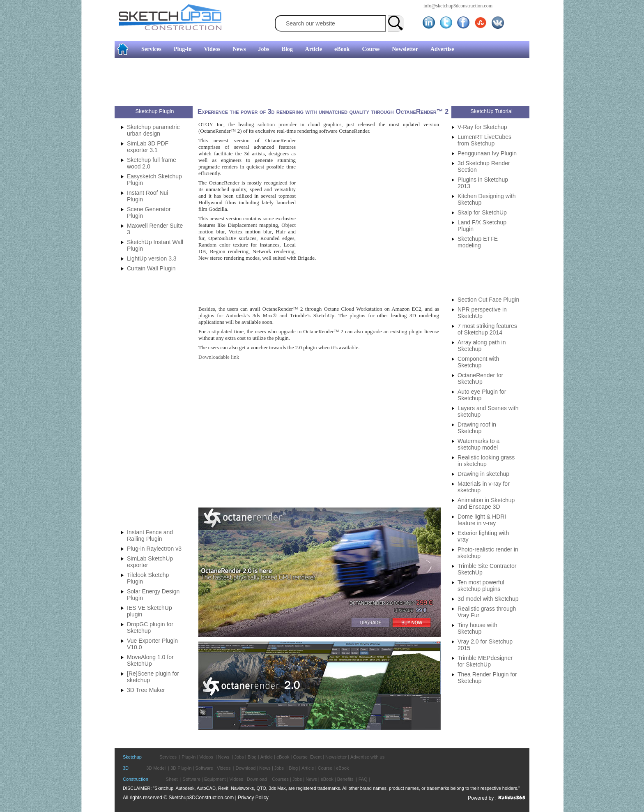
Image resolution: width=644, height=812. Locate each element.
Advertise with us (367, 757)
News (239, 49)
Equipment (215, 779)
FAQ (363, 779)
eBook (342, 49)
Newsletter (405, 49)
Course (371, 49)
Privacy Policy (253, 798)
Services (151, 49)
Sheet (172, 779)
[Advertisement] (33, 125)
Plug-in (183, 49)
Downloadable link (219, 357)
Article (314, 49)
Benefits (345, 779)
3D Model (156, 768)
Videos (212, 49)
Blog (287, 49)
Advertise (442, 49)
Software (204, 768)
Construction (136, 779)
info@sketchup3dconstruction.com (458, 6)
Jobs (263, 49)
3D (126, 768)
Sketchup (132, 757)
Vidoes (236, 779)
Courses (280, 779)
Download (245, 768)
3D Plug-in (181, 768)
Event (316, 757)
